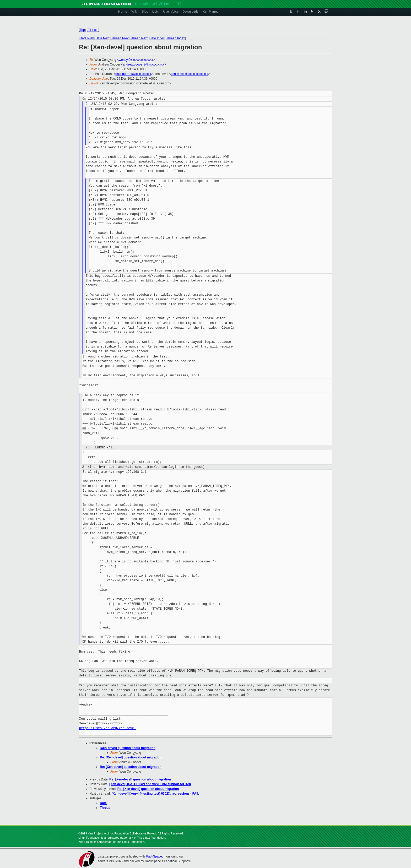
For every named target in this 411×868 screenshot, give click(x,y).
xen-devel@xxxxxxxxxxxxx (190, 74)
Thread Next (139, 38)
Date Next (102, 38)
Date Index (157, 38)
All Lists (93, 30)
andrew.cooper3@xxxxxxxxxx (144, 64)
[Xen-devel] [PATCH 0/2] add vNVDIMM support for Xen (150, 784)
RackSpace (154, 856)
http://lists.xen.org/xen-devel (107, 728)
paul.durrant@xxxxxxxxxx (133, 74)
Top (82, 30)
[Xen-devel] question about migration (128, 748)
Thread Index (176, 38)
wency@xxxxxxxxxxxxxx (136, 60)
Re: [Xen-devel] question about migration (131, 757)
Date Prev (87, 38)
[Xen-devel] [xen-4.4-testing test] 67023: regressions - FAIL (155, 794)
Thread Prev (120, 38)
